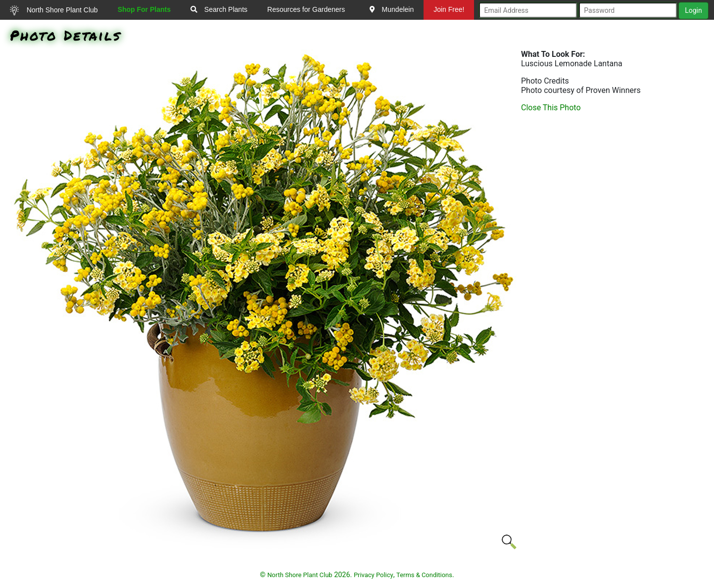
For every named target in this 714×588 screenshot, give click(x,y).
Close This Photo (551, 108)
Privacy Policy (374, 575)
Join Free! (449, 9)
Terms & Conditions (424, 575)
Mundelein (392, 9)
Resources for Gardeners (306, 9)
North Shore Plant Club (54, 10)
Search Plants (219, 9)
